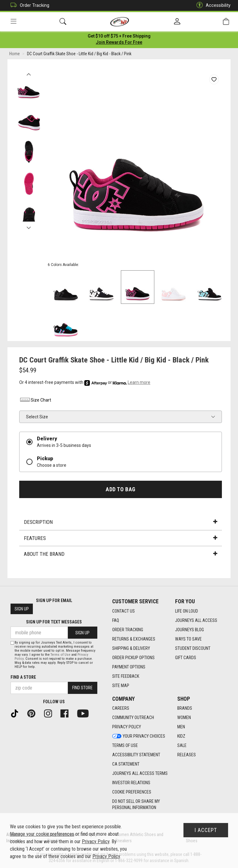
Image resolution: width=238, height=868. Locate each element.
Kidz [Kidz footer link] (181, 736)
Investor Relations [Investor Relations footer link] (131, 783)
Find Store (82, 688)
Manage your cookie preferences (42, 834)
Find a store (23, 677)
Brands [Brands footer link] (185, 708)
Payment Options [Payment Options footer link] (129, 667)
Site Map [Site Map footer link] (121, 686)
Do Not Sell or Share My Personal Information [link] (136, 805)
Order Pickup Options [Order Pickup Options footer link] (133, 658)
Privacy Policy (96, 841)
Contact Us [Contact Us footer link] (123, 611)
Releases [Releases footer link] (187, 755)
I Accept (206, 830)
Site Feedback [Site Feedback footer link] (126, 676)
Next (29, 227)
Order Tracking (28, 5)
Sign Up (22, 609)
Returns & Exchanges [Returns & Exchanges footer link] (134, 639)
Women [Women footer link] (184, 718)
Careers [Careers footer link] (121, 708)
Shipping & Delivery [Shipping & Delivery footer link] (131, 648)
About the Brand (121, 555)
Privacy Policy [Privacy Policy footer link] (127, 727)
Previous (29, 74)
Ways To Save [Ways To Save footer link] (188, 639)
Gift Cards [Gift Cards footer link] (186, 658)
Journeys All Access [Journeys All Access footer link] (196, 620)
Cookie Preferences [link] (132, 792)
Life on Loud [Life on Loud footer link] (187, 611)
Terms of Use (60, 655)
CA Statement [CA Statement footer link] (126, 764)
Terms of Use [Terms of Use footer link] (125, 746)
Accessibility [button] (212, 5)
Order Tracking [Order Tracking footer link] (128, 630)
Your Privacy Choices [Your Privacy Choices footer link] (139, 736)
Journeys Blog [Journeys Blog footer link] (190, 630)
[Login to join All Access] (119, 37)
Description (121, 523)
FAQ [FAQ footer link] (116, 620)
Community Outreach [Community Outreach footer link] (133, 718)
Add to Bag (120, 490)
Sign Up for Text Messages (54, 622)
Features (121, 539)
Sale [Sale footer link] (182, 746)
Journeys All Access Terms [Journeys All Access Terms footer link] (140, 774)
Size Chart (35, 401)
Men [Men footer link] (181, 727)
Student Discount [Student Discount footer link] (193, 648)
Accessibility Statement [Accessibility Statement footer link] (136, 755)
